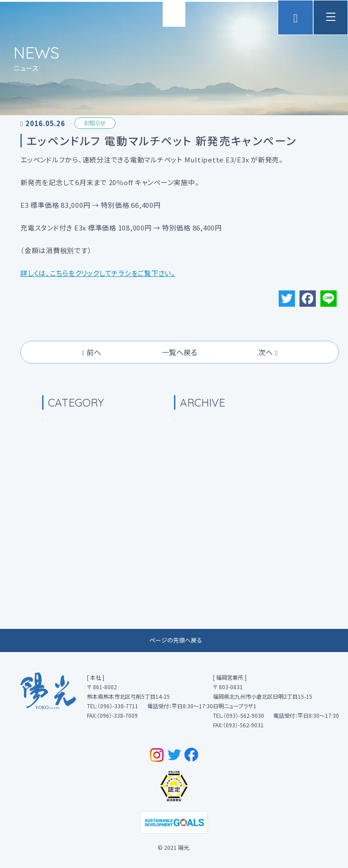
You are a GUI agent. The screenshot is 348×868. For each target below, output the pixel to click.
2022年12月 (205, 513)
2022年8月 (204, 536)
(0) (63, 466)
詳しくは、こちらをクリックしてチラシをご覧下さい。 (98, 312)
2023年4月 (204, 466)
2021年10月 (205, 559)
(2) (75, 559)
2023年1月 (204, 490)
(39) (67, 490)
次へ (268, 391)
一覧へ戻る (179, 391)
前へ (92, 391)
